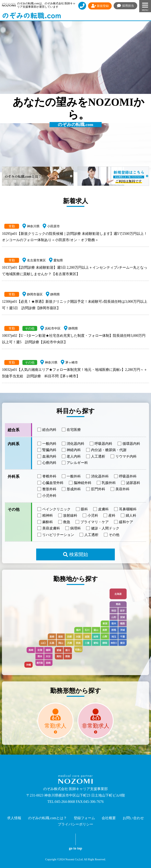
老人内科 (72, 456)
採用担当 (126, 6)
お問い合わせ (133, 818)
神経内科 (72, 450)
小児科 (91, 515)
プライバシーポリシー (75, 824)
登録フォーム (84, 818)
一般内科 (47, 444)
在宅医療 (72, 430)
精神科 (45, 515)
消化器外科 (98, 476)
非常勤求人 (96, 726)
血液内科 (47, 456)
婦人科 (129, 515)
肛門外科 (96, 489)
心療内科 (47, 463)
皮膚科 (101, 509)
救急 (64, 522)
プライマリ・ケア (92, 522)
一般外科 (72, 476)
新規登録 (100, 6)
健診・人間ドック (103, 528)
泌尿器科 (131, 483)
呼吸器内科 (101, 444)
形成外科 (72, 489)
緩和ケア (124, 522)
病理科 (73, 528)
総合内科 (47, 430)
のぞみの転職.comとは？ (48, 818)
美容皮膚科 (49, 528)
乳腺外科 (107, 483)
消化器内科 (73, 444)
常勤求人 (55, 726)
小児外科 (47, 495)
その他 (112, 535)
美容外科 (120, 489)
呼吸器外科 (126, 476)
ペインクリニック (54, 509)
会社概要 (109, 818)
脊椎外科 (47, 476)
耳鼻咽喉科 (126, 509)
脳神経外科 (80, 483)
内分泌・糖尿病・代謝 (107, 450)
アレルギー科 (75, 463)
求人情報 (14, 818)
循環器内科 (129, 444)
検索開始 (76, 554)
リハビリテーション (56, 535)
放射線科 (68, 515)
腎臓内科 (47, 450)
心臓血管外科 (51, 483)
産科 (110, 515)
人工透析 (96, 456)
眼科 (82, 509)
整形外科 (47, 489)
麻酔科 (45, 522)
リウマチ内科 (124, 456)
